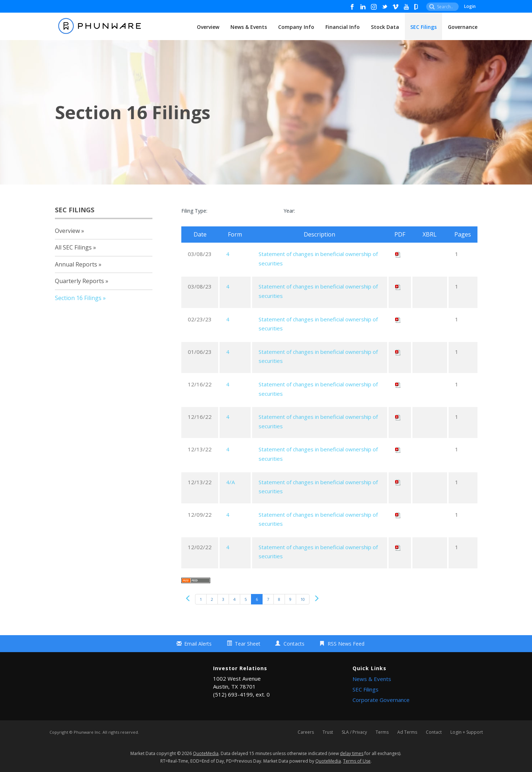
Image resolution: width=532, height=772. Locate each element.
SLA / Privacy (354, 732)
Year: (289, 211)
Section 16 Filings (78, 298)
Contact (434, 732)
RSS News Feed (346, 644)
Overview (208, 27)
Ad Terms (407, 732)
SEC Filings (423, 27)
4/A (230, 482)
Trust (328, 732)
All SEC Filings (73, 247)
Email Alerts (198, 644)
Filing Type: (194, 211)
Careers (306, 732)
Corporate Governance (381, 700)
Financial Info (343, 27)
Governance (463, 27)
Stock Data (385, 27)
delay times (352, 753)
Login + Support (467, 732)
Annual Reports (76, 264)
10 (303, 599)
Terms (382, 732)
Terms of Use (357, 761)
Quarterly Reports (79, 281)
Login (470, 6)
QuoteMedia (206, 753)
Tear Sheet (248, 644)
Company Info (296, 27)
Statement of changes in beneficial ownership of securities (318, 259)
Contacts (294, 644)
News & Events (249, 27)
